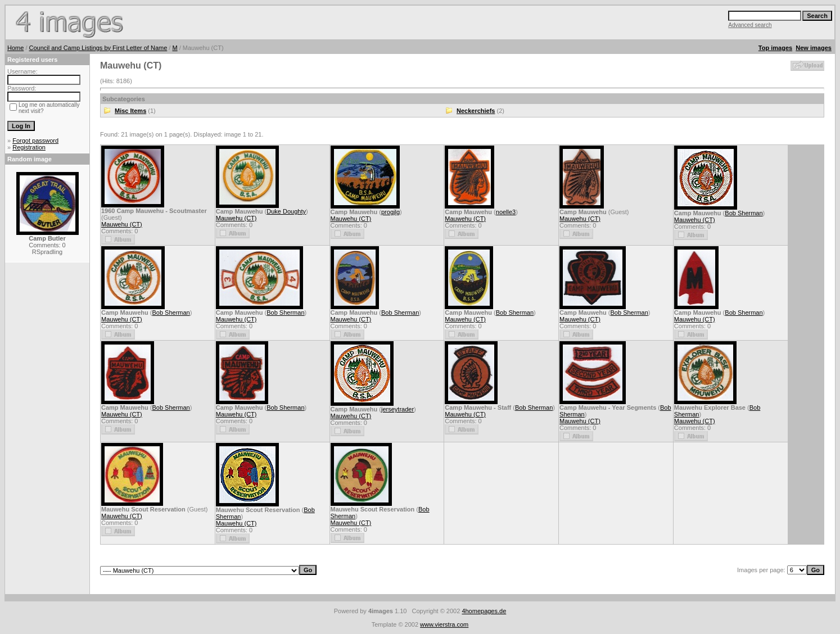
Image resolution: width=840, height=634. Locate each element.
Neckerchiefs (476, 111)
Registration (29, 147)
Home (15, 48)
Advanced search (750, 25)
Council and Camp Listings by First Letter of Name (98, 48)
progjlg (390, 212)
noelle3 (506, 212)
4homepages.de (484, 611)
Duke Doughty (286, 211)
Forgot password (35, 141)
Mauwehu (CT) (122, 224)
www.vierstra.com (444, 624)
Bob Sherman (744, 213)
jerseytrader (398, 409)
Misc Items (130, 111)
